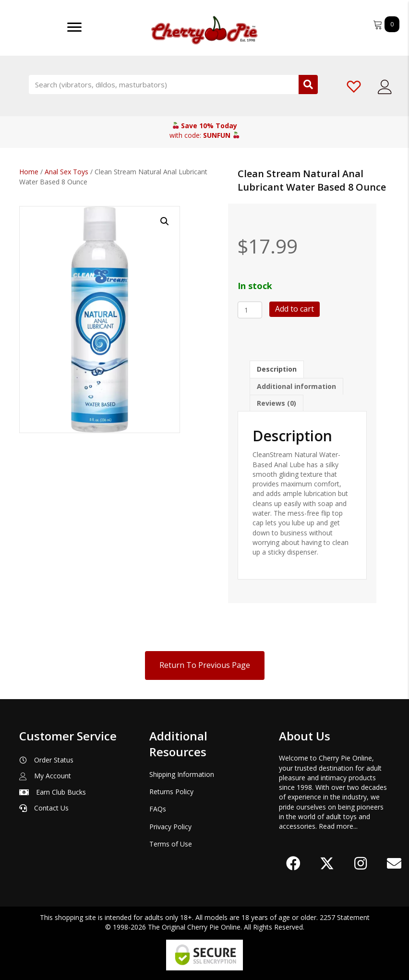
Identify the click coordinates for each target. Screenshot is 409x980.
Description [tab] (277, 369)
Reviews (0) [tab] (277, 403)
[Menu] (74, 27)
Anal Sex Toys (66, 172)
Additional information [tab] (296, 386)
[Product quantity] (250, 310)
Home (29, 172)
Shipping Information (182, 774)
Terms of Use (171, 844)
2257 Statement (345, 917)
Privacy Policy (170, 827)
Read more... (338, 826)
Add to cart (295, 309)
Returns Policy (171, 792)
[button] (165, 221)
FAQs (158, 809)
